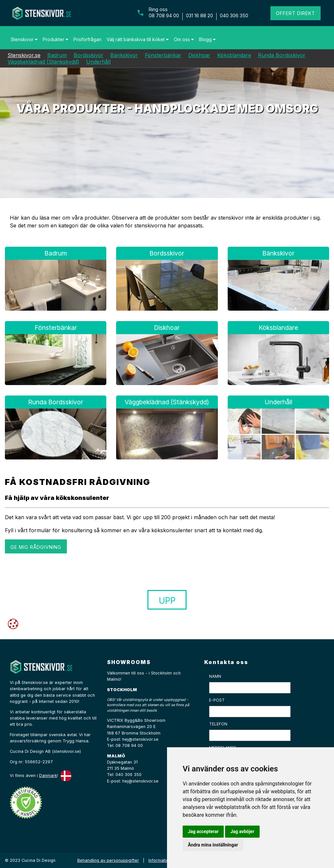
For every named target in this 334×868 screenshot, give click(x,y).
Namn (215, 676)
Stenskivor (24, 39)
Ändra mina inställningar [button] (213, 845)
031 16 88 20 (199, 15)
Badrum (57, 55)
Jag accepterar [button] (203, 831)
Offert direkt (296, 13)
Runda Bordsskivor (282, 55)
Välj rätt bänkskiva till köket (138, 39)
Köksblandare (234, 55)
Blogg (207, 39)
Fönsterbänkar (163, 55)
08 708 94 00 (164, 15)
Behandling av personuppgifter (108, 860)
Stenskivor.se (24, 55)
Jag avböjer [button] (242, 831)
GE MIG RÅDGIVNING (36, 547)
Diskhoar (199, 55)
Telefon (218, 724)
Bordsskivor (89, 55)
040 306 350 (234, 15)
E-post (217, 700)
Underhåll (98, 62)
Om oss (184, 39)
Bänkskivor (124, 55)
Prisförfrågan (87, 39)
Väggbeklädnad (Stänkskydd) (43, 62)
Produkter (55, 39)
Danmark (48, 775)
